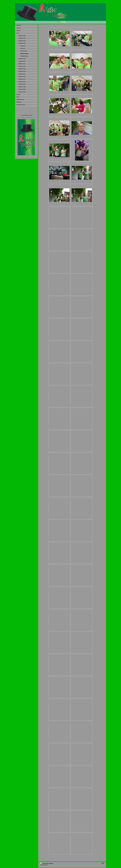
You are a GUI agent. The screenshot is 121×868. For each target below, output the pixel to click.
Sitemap (51, 863)
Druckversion (44, 863)
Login (103, 863)
